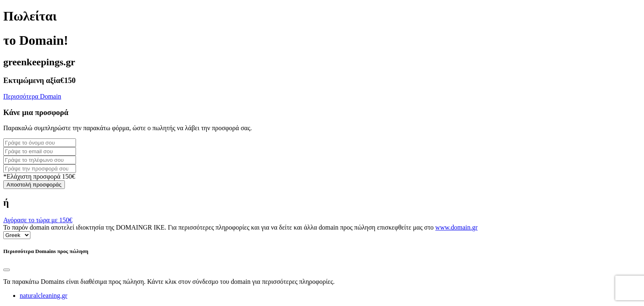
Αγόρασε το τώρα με (38, 220)
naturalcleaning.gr (44, 296)
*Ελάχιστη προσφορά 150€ (39, 176)
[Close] (7, 270)
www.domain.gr (457, 227)
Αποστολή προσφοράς (34, 185)
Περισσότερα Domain (32, 96)
